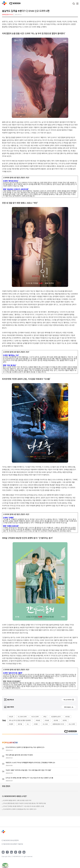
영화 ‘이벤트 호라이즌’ (11, 526)
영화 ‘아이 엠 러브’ (10, 365)
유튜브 (3, 852)
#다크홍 (67, 717)
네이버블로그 (16, 852)
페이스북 (7, 852)
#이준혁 (11, 724)
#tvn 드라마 (72, 724)
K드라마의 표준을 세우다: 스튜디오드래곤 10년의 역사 (17, 800)
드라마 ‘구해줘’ (8, 518)
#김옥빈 (65, 720)
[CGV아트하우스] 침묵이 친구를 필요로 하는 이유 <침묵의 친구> (20, 809)
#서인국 (11, 717)
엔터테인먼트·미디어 (7, 14)
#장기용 (20, 724)
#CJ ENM (45, 724)
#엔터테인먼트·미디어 (58, 724)
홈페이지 (24, 852)
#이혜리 (36, 724)
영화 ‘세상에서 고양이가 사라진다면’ (16, 189)
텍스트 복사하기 (68, 700)
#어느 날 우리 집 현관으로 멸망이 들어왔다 (20, 720)
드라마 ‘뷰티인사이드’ (11, 181)
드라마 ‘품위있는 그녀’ (11, 355)
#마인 (45, 717)
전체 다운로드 (68, 707)
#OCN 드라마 (35, 717)
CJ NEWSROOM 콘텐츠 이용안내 (12, 844)
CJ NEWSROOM (4, 3)
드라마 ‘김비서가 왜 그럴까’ (13, 673)
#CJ (28, 724)
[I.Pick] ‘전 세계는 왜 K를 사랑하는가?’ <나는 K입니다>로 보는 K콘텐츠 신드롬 (24, 806)
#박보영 (38, 720)
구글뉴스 (20, 852)
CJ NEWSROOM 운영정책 (10, 840)
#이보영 (47, 720)
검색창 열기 (74, 4)
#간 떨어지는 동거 (56, 717)
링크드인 (11, 852)
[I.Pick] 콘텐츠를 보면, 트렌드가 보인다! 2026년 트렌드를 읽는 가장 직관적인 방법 (25, 803)
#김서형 (56, 720)
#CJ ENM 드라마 (22, 717)
